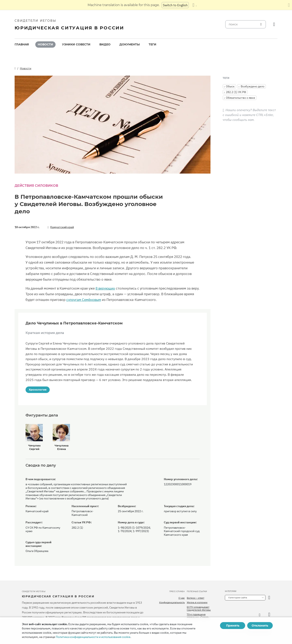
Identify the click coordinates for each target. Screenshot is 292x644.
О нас (182, 598)
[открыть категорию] (269, 598)
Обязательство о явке (240, 98)
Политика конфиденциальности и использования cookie (93, 637)
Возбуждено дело (253, 86)
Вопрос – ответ (195, 598)
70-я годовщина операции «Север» (198, 616)
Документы (130, 44)
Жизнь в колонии (197, 602)
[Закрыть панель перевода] (289, 5)
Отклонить (260, 626)
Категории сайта (238, 598)
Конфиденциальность (172, 602)
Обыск (230, 86)
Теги (152, 44)
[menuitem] (22, 45)
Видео (105, 44)
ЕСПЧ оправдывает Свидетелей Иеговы (199, 609)
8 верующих (105, 288)
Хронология (38, 390)
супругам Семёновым (84, 300)
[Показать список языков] (194, 5)
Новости (45, 44)
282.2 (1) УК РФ (236, 92)
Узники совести (76, 44)
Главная (22, 44)
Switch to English (175, 5)
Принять (233, 626)
